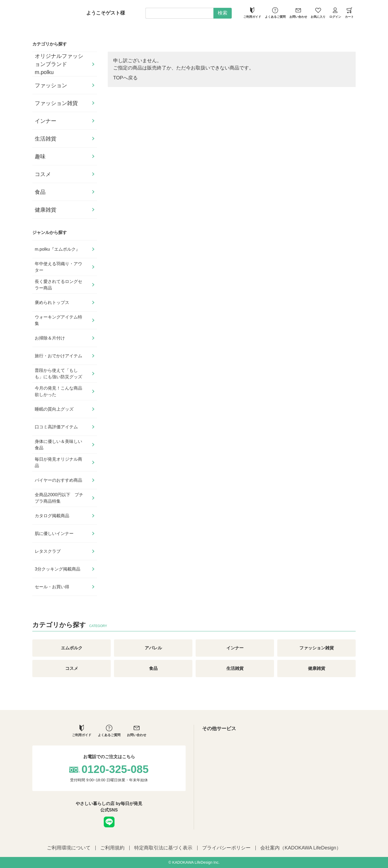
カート (349, 13)
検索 (223, 13)
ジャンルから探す (50, 232)
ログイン (335, 13)
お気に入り (318, 13)
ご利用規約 (112, 848)
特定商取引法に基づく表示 (163, 848)
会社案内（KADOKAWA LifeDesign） (301, 848)
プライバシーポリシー (226, 848)
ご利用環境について (69, 848)
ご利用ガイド (252, 13)
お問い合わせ (298, 13)
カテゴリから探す (50, 44)
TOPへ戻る (125, 78)
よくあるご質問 (275, 13)
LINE (109, 822)
